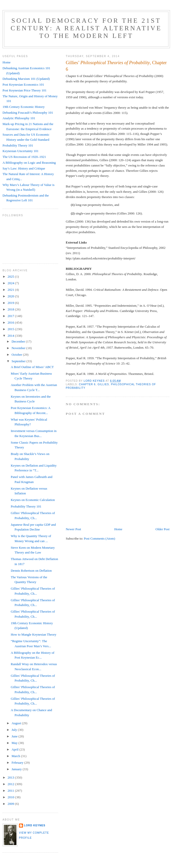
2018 (11, 309)
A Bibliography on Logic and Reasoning (29, 163)
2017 (11, 316)
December (19, 341)
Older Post (163, 529)
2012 (11, 784)
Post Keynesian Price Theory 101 (25, 90)
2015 (11, 329)
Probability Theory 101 (18, 145)
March (16, 756)
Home (118, 529)
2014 (11, 336)
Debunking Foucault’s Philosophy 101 (28, 113)
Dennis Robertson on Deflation (31, 571)
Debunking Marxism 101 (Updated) (26, 79)
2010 (11, 797)
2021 (11, 290)
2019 (11, 303)
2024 (11, 283)
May (15, 743)
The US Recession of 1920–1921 (24, 157)
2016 (11, 322)
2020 (11, 296)
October (17, 355)
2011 (11, 791)
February (18, 763)
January (17, 769)
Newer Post (73, 529)
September (19, 361)
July (15, 730)
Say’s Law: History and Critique (24, 168)
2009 (11, 804)
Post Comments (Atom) (100, 538)
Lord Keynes (35, 825)
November (19, 348)
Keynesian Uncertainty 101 (20, 151)
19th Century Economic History (24, 107)
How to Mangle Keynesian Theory (33, 634)
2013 (11, 777)
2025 (11, 276)
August (17, 723)
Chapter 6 (87, 384)
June (15, 736)
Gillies (103, 384)
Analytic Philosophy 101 (19, 118)
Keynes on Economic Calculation (33, 500)
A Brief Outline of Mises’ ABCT (32, 367)
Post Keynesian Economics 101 (23, 85)
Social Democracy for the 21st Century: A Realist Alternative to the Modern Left (86, 28)
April (16, 749)
